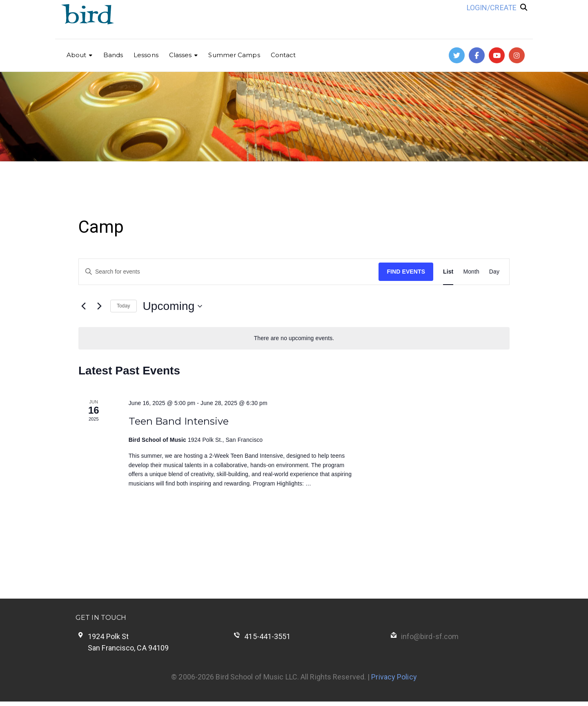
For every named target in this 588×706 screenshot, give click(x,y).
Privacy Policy (394, 677)
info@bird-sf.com (430, 636)
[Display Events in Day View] (494, 272)
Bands (113, 55)
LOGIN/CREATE (492, 8)
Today (124, 306)
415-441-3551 (267, 636)
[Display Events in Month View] (471, 272)
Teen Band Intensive (179, 421)
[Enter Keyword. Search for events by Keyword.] (229, 272)
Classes (180, 55)
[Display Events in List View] (448, 272)
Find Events (406, 272)
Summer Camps (234, 55)
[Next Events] (99, 306)
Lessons (146, 55)
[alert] (294, 338)
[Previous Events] (83, 306)
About (77, 55)
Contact (283, 55)
